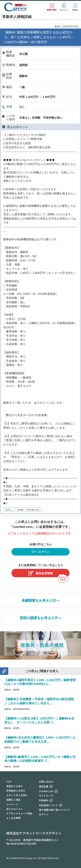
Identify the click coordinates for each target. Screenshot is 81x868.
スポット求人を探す (17, 795)
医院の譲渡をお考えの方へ (41, 618)
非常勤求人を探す (16, 791)
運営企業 (44, 786)
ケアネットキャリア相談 (19, 813)
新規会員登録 (40, 573)
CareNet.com (46, 791)
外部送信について (48, 805)
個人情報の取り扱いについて (54, 810)
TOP (9, 782)
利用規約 (44, 800)
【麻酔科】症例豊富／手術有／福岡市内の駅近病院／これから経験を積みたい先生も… (39, 701)
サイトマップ (46, 796)
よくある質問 (13, 818)
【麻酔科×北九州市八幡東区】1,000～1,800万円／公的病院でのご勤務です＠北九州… (40, 740)
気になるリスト (15, 809)
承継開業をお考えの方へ (41, 601)
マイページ (12, 804)
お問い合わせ (46, 782)
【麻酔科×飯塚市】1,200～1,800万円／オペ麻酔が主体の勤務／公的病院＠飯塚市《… (40, 759)
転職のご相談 (13, 800)
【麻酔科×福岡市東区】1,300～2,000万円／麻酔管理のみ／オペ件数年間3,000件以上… (40, 682)
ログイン (41, 552)
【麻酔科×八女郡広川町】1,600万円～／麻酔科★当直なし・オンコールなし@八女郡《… (39, 720)
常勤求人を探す (15, 786)
